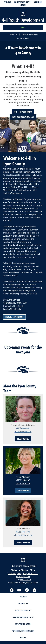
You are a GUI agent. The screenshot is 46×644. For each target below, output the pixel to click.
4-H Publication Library (30, 34)
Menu (23, 27)
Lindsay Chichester (23, 542)
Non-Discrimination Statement (23, 631)
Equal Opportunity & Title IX (23, 617)
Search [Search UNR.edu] (23, 5)
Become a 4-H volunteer (14, 317)
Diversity (23, 597)
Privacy (23, 638)
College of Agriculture (23, 2)
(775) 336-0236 (23, 480)
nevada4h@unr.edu (23, 576)
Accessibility (23, 604)
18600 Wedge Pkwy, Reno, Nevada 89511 (23, 573)
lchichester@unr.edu (23, 535)
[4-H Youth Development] (23, 560)
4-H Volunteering (23, 38)
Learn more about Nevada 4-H (23, 117)
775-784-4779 (26, 579)
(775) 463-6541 (23, 428)
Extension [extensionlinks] (8, 2)
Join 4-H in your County (23, 112)
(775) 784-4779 (23, 532)
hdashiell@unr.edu (23, 432)
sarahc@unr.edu (23, 483)
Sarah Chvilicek (23, 491)
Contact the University (23, 610)
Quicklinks (38, 2)
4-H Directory (13, 34)
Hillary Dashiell (23, 439)
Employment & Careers (23, 624)
